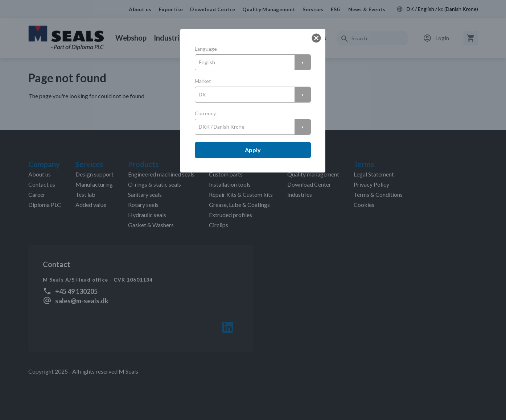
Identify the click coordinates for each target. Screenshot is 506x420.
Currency (205, 113)
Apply (253, 150)
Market (203, 81)
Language (206, 49)
